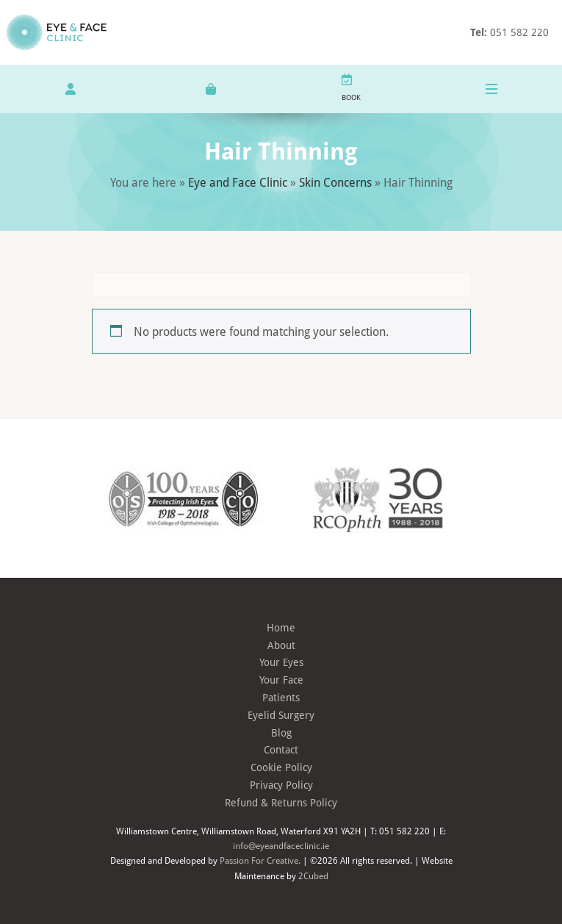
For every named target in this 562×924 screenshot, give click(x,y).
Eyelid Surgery (281, 715)
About (281, 645)
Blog (281, 733)
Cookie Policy (281, 767)
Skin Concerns (335, 182)
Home (281, 627)
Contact (281, 749)
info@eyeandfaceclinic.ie (281, 845)
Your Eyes (281, 662)
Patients (281, 697)
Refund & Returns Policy (281, 802)
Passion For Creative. (260, 860)
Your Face (281, 680)
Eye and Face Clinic (238, 182)
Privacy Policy (281, 785)
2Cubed (313, 875)
